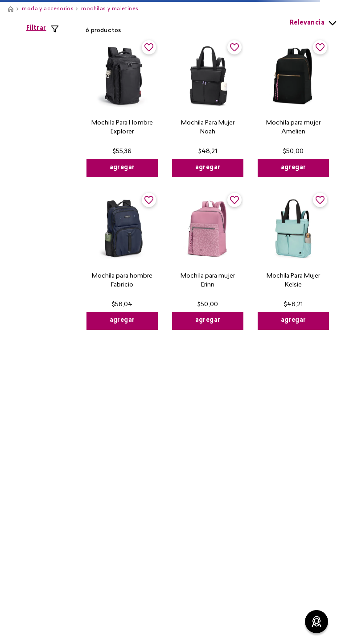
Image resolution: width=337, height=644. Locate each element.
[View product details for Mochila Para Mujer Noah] (208, 108)
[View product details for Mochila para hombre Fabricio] (122, 260)
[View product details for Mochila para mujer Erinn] (208, 260)
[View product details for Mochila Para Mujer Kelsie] (293, 260)
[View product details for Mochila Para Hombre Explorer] (122, 108)
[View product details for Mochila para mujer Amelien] (293, 108)
